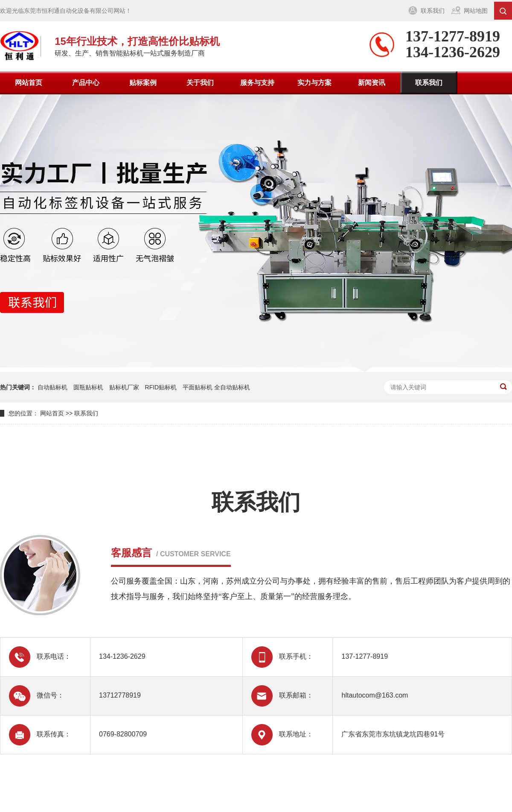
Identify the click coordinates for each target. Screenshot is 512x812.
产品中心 (86, 83)
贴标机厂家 (124, 387)
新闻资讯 (372, 83)
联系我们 (433, 11)
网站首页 (29, 83)
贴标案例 (143, 83)
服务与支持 (257, 83)
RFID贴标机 (161, 387)
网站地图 (476, 11)
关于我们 (200, 83)
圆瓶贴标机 (88, 387)
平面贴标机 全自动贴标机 (216, 387)
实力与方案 (314, 83)
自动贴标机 (52, 387)
